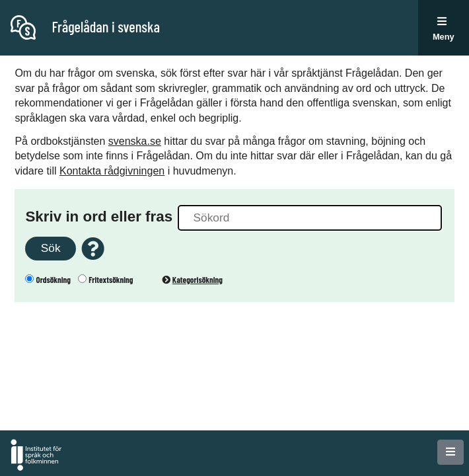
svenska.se (135, 141)
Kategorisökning (192, 280)
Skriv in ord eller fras (99, 217)
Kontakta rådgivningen (112, 171)
